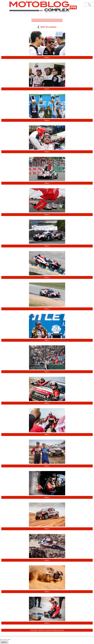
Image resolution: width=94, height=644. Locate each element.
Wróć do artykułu (47, 27)
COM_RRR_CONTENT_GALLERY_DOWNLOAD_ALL (47, 630)
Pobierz (47, 57)
